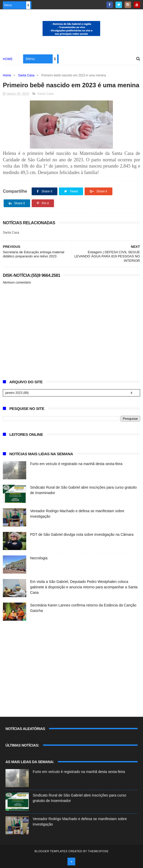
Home (8, 59)
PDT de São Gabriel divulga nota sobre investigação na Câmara (82, 534)
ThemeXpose (98, 851)
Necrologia (39, 558)
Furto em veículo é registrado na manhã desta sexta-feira (76, 464)
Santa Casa (26, 75)
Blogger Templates (51, 851)
